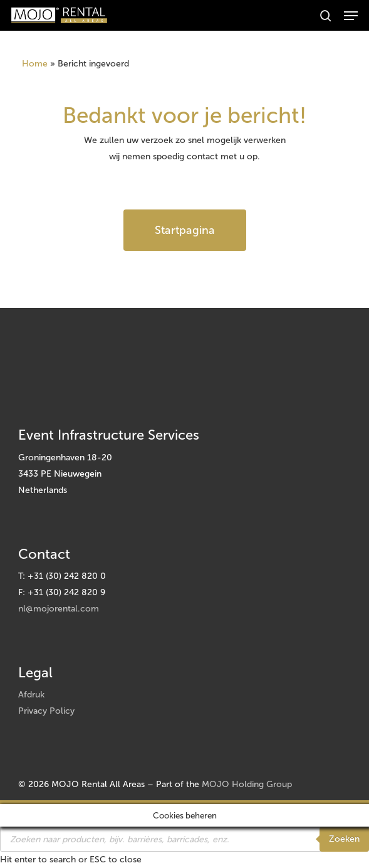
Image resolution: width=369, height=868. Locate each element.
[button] (351, 16)
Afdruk (31, 695)
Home (35, 64)
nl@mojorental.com (59, 609)
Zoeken (344, 839)
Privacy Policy (46, 711)
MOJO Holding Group (247, 784)
